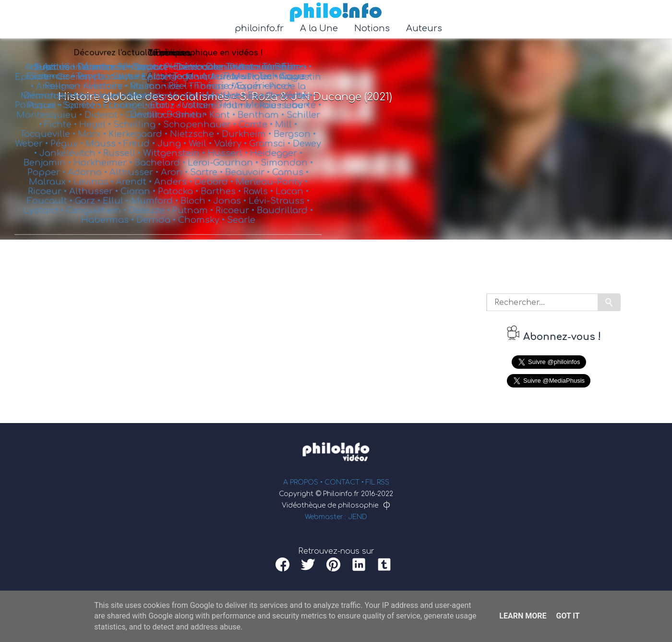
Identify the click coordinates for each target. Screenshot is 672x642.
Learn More (523, 616)
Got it (568, 616)
